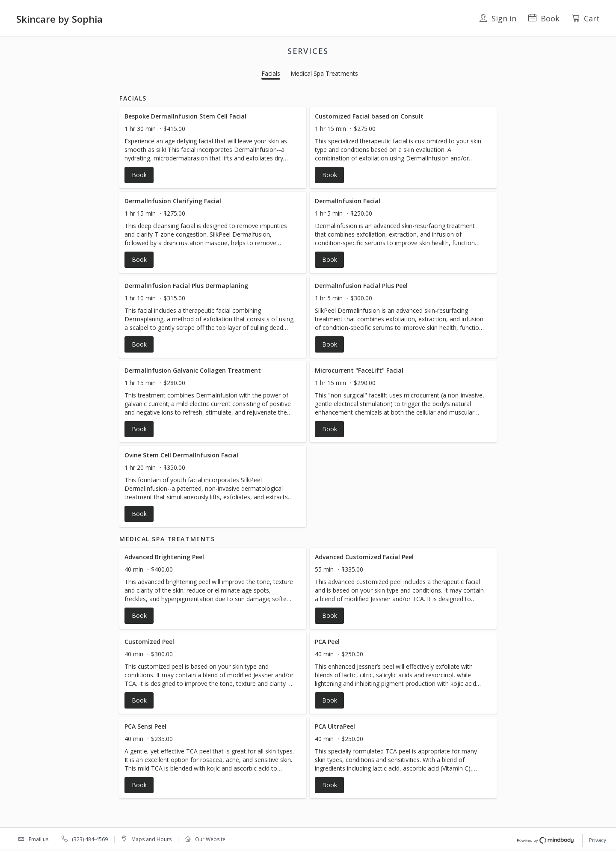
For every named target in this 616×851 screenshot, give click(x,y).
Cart (586, 18)
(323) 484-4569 (90, 839)
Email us (38, 839)
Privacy (598, 840)
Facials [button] (271, 73)
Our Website (210, 839)
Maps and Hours (151, 839)
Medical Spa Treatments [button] (324, 73)
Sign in (498, 18)
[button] (213, 148)
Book (544, 18)
